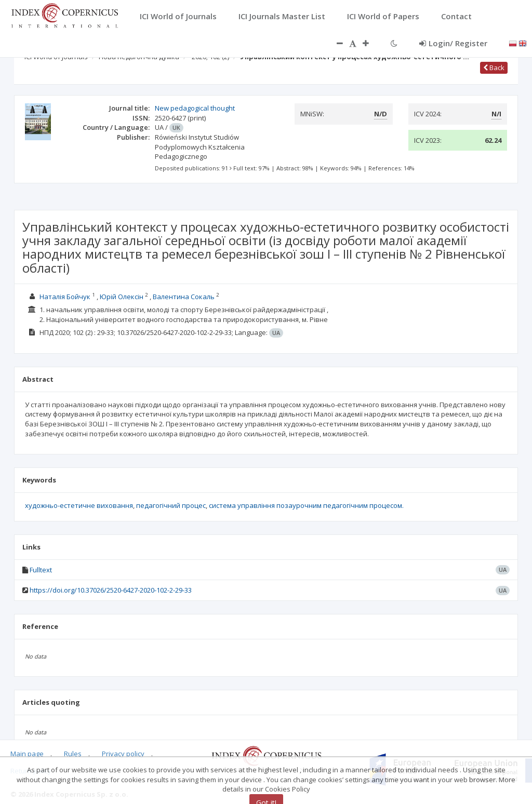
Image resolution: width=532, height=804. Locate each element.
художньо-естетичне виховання (79, 505)
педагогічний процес (171, 505)
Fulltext (41, 570)
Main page (27, 754)
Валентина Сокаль (184, 297)
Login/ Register (453, 43)
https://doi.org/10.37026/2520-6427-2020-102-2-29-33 (111, 590)
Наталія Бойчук (65, 297)
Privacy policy (123, 754)
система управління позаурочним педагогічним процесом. (306, 505)
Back (494, 68)
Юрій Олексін (122, 297)
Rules (73, 754)
